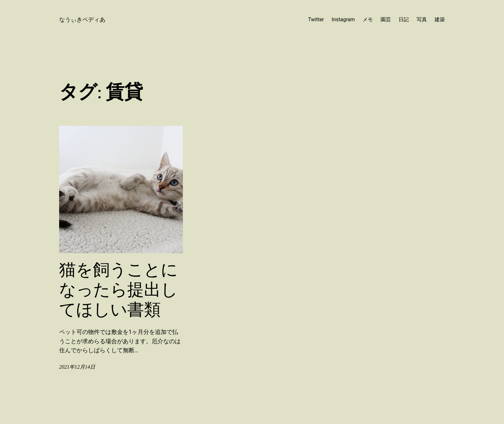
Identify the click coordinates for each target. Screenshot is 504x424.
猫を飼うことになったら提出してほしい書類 (118, 290)
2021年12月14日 (77, 367)
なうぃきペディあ (82, 19)
